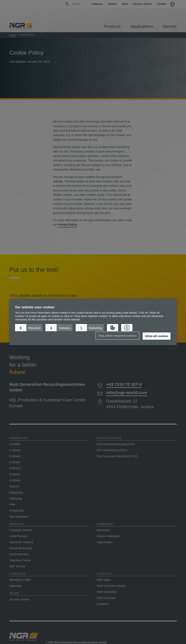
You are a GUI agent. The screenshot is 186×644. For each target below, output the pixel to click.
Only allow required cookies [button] (117, 336)
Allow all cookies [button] (157, 336)
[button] (29, 328)
